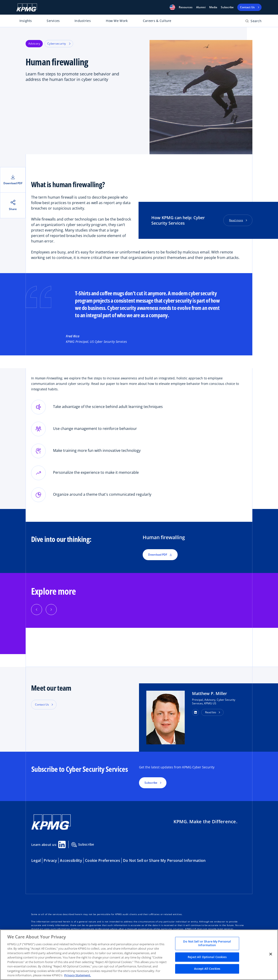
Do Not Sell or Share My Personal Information (164, 860)
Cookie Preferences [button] (103, 860)
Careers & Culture (157, 21)
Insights (26, 21)
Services (53, 21)
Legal (36, 860)
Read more (236, 220)
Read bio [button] (211, 712)
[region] (139, 955)
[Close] (271, 954)
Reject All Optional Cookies (207, 957)
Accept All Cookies (207, 969)
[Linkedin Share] (62, 844)
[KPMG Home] (27, 7)
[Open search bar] (253, 22)
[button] (172, 7)
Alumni (201, 7)
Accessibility (71, 860)
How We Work (117, 21)
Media (213, 7)
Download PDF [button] (160, 555)
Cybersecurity (59, 44)
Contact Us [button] (42, 704)
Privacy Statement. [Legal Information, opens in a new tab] (78, 975)
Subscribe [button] (151, 783)
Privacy (50, 860)
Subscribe (227, 7)
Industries (83, 21)
